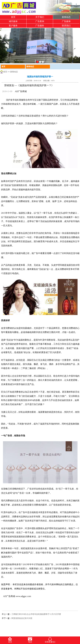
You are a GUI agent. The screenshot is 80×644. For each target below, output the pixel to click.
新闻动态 (66, 17)
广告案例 (40, 21)
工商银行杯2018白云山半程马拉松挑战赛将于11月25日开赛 (36, 614)
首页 (13, 17)
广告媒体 (66, 21)
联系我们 (66, 26)
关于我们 (40, 17)
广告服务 (40, 26)
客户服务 (13, 26)
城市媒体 (13, 21)
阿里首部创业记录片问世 (22, 618)
